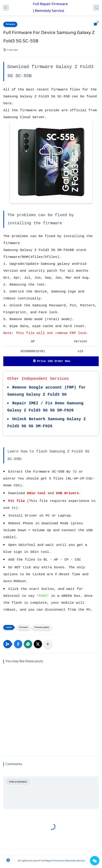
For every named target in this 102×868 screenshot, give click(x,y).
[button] (18, 644)
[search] (96, 8)
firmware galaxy (42, 627)
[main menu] (6, 8)
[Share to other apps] (48, 644)
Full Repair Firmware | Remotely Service (50, 8)
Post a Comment (18, 782)
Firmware (10, 24)
